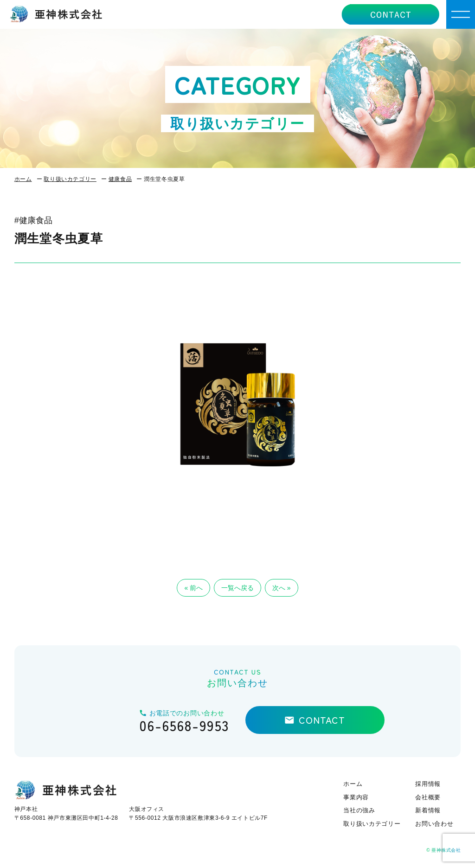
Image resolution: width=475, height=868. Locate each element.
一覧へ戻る (237, 588)
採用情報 (428, 784)
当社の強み (359, 810)
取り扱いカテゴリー (70, 179)
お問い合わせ (434, 824)
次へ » (282, 588)
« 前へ (193, 588)
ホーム (23, 179)
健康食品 (120, 179)
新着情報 (428, 810)
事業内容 (356, 797)
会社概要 (428, 797)
